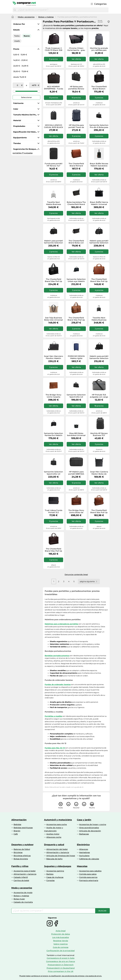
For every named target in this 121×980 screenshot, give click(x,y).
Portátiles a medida (53, 716)
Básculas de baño (54, 859)
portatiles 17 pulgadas (23, 153)
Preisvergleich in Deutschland (61, 968)
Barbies (50, 874)
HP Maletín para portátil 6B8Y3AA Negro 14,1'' (76, 473)
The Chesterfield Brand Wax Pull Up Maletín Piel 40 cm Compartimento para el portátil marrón (99, 280)
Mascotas (82, 866)
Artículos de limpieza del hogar (61, 856)
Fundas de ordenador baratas (58, 684)
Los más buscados (61, 937)
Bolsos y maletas (46, 17)
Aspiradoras (85, 852)
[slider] (14, 91)
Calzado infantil (21, 877)
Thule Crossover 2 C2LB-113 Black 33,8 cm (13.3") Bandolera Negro (54, 49)
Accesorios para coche (57, 824)
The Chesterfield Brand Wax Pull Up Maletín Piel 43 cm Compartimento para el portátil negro (53, 280)
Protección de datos (61, 934)
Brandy (17, 831)
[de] (18, 85)
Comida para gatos (88, 874)
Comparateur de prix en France (61, 961)
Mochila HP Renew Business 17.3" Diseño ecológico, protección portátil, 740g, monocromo (99, 434)
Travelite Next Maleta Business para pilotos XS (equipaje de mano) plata (54, 203)
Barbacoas (84, 834)
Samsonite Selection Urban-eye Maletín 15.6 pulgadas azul (76, 280)
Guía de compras (61, 947)
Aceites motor (53, 834)
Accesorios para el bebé (25, 871)
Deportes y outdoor (22, 845)
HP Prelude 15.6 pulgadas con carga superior (99, 396)
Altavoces (84, 849)
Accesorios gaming (55, 871)
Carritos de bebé (21, 880)
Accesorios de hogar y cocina (93, 824)
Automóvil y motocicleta (58, 820)
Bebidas (17, 824)
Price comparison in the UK (61, 971)
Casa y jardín (84, 820)
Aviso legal (61, 931)
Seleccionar (26, 97)
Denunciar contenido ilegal (76, 574)
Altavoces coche (54, 837)
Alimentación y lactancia (58, 852)
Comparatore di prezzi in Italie (61, 958)
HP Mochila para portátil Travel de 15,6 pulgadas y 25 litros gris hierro (76, 126)
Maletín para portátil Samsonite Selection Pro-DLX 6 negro (53, 242)
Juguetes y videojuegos (58, 866)
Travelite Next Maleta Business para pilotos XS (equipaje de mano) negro (99, 319)
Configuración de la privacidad (61, 951)
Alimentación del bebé (57, 849)
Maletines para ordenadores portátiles (62, 624)
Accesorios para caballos (90, 871)
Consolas (50, 880)
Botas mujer (19, 899)
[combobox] (63, 10)
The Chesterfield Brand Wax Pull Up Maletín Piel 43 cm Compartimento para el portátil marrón (76, 319)
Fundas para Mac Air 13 (55, 748)
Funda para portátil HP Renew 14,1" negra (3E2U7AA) (54, 165)
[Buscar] (15, 10)
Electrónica (83, 845)
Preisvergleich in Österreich (61, 965)
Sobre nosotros (61, 944)
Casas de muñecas (55, 877)
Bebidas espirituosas (23, 828)
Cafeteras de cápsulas (89, 859)
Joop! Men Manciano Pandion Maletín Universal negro (53, 357)
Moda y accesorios (26, 17)
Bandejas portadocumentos (57, 656)
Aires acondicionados (89, 828)
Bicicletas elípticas (22, 856)
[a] (34, 85)
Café (16, 834)
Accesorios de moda (23, 893)
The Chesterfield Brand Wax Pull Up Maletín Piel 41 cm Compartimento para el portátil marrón (99, 511)
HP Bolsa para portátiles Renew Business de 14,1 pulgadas (76, 88)
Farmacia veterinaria (89, 880)
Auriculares (84, 856)
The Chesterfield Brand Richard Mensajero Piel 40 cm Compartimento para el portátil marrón (76, 165)
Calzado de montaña (23, 902)
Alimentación (19, 820)
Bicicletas (18, 852)
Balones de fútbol (22, 849)
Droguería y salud (54, 845)
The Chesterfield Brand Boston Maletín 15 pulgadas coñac (99, 88)
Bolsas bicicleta (21, 859)
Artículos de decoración (90, 831)
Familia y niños (20, 866)
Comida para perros (88, 877)
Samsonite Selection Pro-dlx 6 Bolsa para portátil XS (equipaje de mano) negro (99, 126)
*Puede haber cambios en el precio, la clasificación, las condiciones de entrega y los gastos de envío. (60, 976)
